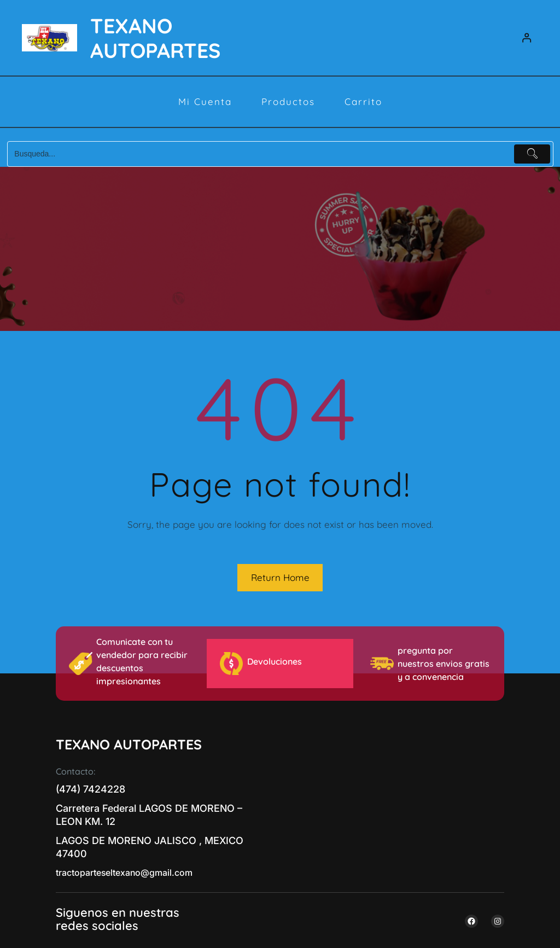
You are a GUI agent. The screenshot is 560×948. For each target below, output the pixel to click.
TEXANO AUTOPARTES (155, 38)
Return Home (280, 577)
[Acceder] (527, 38)
